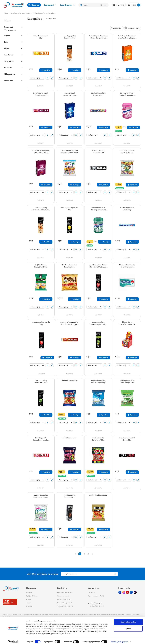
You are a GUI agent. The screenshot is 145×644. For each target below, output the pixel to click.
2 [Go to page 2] (84, 554)
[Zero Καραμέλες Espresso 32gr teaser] (69, 496)
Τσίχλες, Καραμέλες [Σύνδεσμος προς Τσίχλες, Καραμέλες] (39, 13)
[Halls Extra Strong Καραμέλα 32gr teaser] (98, 151)
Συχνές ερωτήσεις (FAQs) (96, 596)
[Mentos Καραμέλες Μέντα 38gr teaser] (127, 209)
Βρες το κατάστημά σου (64, 593)
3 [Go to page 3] (88, 554)
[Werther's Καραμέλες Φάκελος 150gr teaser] (69, 266)
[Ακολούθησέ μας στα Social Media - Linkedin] (131, 592)
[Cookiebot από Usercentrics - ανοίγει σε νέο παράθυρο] (13, 640)
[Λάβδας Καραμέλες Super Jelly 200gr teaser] (127, 151)
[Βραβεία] (10, 602)
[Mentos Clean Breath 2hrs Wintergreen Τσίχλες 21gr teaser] (127, 266)
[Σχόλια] (52, 78)
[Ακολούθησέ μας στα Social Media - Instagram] (124, 592)
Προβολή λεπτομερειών (120, 640)
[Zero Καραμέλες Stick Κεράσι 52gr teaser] (127, 439)
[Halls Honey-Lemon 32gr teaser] (41, 37)
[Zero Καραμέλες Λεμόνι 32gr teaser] (69, 209)
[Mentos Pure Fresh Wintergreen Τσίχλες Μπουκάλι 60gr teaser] (98, 209)
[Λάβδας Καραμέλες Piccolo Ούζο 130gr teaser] (98, 382)
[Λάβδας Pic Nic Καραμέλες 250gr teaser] (41, 266)
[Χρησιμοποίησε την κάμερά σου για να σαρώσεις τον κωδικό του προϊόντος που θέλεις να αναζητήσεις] (101, 5)
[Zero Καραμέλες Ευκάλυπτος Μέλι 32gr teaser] (98, 323)
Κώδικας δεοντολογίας (64, 599)
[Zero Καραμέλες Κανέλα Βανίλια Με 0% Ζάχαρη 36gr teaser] (98, 266)
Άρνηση (128, 627)
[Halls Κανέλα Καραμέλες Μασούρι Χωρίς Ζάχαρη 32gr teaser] (69, 323)
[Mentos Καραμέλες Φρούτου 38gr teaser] (98, 94)
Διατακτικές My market (64, 603)
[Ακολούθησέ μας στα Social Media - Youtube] (127, 592)
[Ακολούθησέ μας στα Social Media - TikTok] (135, 592)
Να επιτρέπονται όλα (128, 620)
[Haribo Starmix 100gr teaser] (69, 382)
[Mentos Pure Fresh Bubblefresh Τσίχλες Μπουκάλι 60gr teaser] (127, 94)
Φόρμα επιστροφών (63, 596)
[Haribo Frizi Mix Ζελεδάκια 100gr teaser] (98, 439)
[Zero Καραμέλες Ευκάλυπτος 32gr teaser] (41, 382)
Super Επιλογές (68, 5)
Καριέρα (29, 599)
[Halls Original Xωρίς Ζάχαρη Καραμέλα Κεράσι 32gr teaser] (41, 94)
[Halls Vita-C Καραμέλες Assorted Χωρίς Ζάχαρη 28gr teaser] (127, 37)
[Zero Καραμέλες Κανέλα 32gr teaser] (41, 323)
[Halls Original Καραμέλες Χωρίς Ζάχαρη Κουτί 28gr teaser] (69, 94)
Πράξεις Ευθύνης (32, 596)
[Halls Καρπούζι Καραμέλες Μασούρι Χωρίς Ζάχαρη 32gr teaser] (41, 439)
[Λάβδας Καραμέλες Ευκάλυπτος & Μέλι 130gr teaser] (127, 382)
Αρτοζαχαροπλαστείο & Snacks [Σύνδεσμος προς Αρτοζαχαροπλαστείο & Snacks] (20, 13)
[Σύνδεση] (114, 5)
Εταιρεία (29, 593)
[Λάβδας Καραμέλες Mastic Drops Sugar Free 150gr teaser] (41, 496)
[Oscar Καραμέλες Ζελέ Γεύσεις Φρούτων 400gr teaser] (69, 151)
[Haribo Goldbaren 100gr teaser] (98, 496)
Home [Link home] (6, 13)
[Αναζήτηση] (81, 5)
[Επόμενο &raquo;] (92, 554)
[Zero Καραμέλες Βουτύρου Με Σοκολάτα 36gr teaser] (41, 209)
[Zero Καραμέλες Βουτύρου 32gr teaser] (69, 37)
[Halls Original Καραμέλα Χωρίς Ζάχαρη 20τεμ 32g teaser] (98, 37)
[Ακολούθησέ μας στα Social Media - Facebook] (120, 592)
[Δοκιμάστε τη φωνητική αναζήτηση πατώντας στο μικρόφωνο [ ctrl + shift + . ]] (105, 5)
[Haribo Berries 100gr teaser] (69, 439)
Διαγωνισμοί (51, 5)
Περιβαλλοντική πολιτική (65, 606)
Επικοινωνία (92, 593)
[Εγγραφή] (115, 574)
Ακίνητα (29, 603)
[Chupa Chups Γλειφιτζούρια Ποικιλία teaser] (127, 323)
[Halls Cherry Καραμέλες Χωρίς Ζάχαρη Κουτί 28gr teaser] (41, 151)
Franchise (29, 606)
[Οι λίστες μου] (48, 78)
